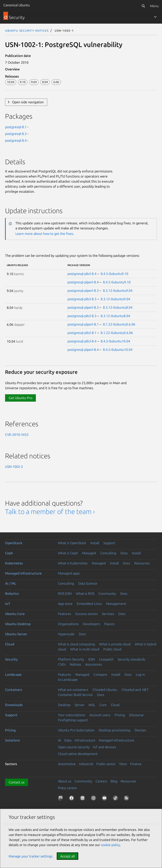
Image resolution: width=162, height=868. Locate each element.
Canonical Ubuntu (17, 5)
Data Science (88, 583)
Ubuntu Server (16, 634)
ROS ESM (65, 593)
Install (95, 543)
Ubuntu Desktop (18, 624)
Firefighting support (73, 720)
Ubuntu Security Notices (27, 30)
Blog (114, 781)
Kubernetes (14, 563)
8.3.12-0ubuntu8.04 (118, 307)
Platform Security (71, 659)
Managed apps (69, 573)
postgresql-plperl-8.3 (83, 291)
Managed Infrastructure (116, 740)
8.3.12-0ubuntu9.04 (118, 291)
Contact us (17, 782)
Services (108, 614)
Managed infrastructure (23, 573)
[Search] (143, 6)
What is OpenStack (72, 543)
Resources (142, 563)
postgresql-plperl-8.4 (83, 282)
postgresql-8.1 (16, 127)
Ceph (9, 553)
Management (116, 604)
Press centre (67, 788)
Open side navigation (28, 102)
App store (65, 604)
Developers (91, 624)
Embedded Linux (89, 604)
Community (107, 593)
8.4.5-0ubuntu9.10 (114, 274)
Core (103, 705)
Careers (101, 781)
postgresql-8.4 (16, 140)
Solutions (12, 740)
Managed (89, 553)
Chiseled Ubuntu (105, 690)
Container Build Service (75, 695)
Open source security (74, 747)
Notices (75, 664)
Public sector (106, 764)
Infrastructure (85, 740)
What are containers (73, 690)
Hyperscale (66, 634)
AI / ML (11, 583)
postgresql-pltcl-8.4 (82, 274)
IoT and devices (105, 747)
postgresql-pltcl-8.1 (82, 333)
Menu (154, 6)
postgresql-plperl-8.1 (83, 324)
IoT (8, 604)
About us (65, 781)
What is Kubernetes (73, 563)
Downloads (14, 705)
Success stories (86, 614)
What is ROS (85, 593)
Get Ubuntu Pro (20, 398)
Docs (124, 553)
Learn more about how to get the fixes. (45, 234)
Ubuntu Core (15, 614)
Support (109, 543)
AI (59, 740)
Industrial (86, 764)
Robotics (12, 593)
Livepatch (106, 659)
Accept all (67, 856)
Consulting (108, 553)
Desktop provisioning (115, 730)
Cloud (10, 644)
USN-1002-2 (14, 467)
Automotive (67, 764)
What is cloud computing (76, 644)
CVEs (62, 664)
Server (80, 705)
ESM (92, 659)
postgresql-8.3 (16, 134)
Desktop (64, 705)
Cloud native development (78, 754)
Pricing (120, 715)
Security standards (131, 659)
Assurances (94, 664)
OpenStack (14, 543)
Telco (123, 764)
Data (68, 740)
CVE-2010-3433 (17, 435)
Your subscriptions (72, 715)
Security (11, 659)
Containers (13, 690)
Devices (140, 730)
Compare (100, 674)
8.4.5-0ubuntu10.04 (115, 341)
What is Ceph (68, 553)
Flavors (109, 624)
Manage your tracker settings (31, 856)
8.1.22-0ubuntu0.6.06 (119, 324)
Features (65, 614)
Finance (136, 764)
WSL (92, 705)
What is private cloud (115, 644)
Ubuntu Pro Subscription (76, 730)
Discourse (136, 715)
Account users (100, 715)
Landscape (13, 674)
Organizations (68, 624)
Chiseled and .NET (135, 690)
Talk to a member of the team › (50, 511)
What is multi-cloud (85, 649)
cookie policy (110, 845)
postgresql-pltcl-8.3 (82, 299)
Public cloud (112, 649)
